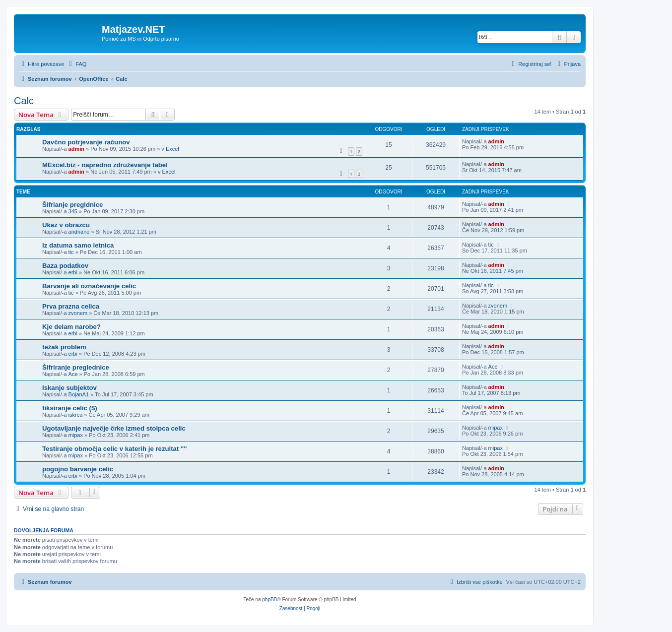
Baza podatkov (65, 266)
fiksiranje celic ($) (70, 408)
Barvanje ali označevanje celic (89, 286)
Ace (73, 374)
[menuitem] (76, 64)
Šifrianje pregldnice (72, 205)
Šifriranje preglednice (76, 367)
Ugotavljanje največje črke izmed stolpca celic (114, 428)
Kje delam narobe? (71, 327)
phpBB (269, 600)
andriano (79, 232)
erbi (73, 272)
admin (76, 149)
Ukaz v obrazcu (66, 225)
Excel (172, 149)
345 (73, 211)
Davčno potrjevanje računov (86, 142)
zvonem (78, 313)
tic (71, 252)
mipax (76, 435)
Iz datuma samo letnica (78, 245)
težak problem (64, 347)
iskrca (76, 415)
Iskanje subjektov (69, 388)
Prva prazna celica (71, 306)
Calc (24, 101)
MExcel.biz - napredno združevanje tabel (105, 165)
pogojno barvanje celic (78, 469)
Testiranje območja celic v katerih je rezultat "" (115, 449)
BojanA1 (79, 394)
